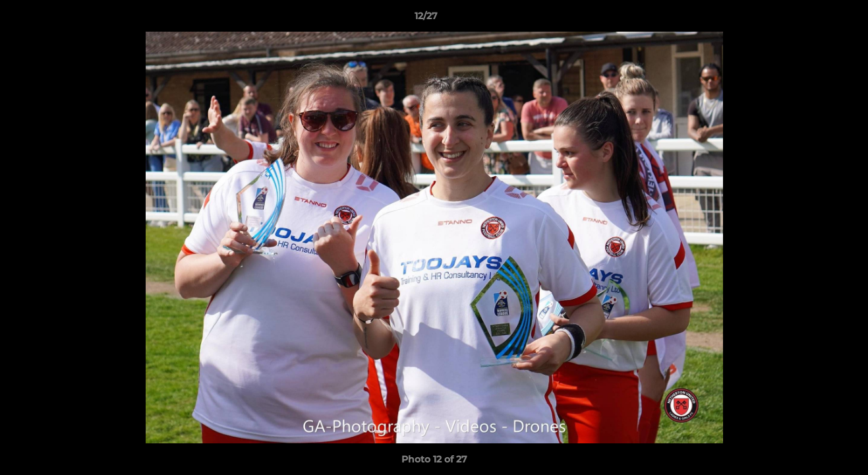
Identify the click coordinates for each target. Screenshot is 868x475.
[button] (813, 19)
